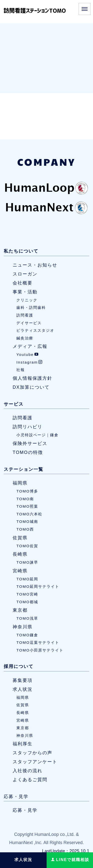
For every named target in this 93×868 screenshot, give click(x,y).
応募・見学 (16, 797)
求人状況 (23, 689)
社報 (21, 370)
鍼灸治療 (25, 338)
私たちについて (21, 251)
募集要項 (23, 680)
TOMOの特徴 (28, 452)
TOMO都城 (27, 602)
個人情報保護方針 (32, 378)
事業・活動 (25, 292)
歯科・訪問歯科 (31, 307)
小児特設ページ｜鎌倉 (37, 435)
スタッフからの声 (32, 753)
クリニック (27, 300)
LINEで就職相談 (70, 860)
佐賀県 (20, 538)
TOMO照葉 (27, 506)
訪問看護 (25, 315)
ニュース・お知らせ (35, 265)
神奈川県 (23, 627)
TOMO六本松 (29, 514)
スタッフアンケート (35, 762)
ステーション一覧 (24, 469)
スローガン (25, 274)
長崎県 (20, 554)
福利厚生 (23, 744)
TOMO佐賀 (27, 546)
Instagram (30, 362)
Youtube (28, 354)
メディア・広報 (30, 346)
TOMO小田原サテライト (40, 650)
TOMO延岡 (27, 579)
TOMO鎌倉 (27, 635)
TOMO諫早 (27, 562)
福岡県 (20, 483)
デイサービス (29, 323)
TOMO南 (25, 499)
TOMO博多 (27, 491)
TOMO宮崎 (27, 594)
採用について (19, 666)
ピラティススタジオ (35, 330)
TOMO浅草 (27, 618)
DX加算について (31, 387)
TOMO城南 (27, 522)
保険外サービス (30, 443)
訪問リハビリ (28, 427)
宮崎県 (20, 571)
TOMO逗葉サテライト (38, 642)
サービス (14, 404)
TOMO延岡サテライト (38, 586)
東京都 (20, 610)
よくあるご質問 (30, 780)
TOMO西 (25, 529)
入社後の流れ (28, 771)
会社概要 (23, 283)
